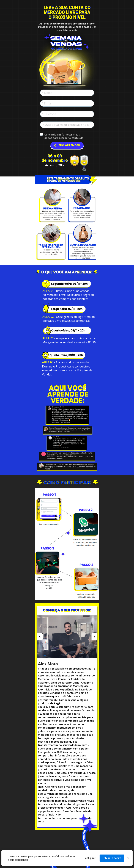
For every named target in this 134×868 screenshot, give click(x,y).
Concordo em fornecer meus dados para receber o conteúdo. (64, 136)
